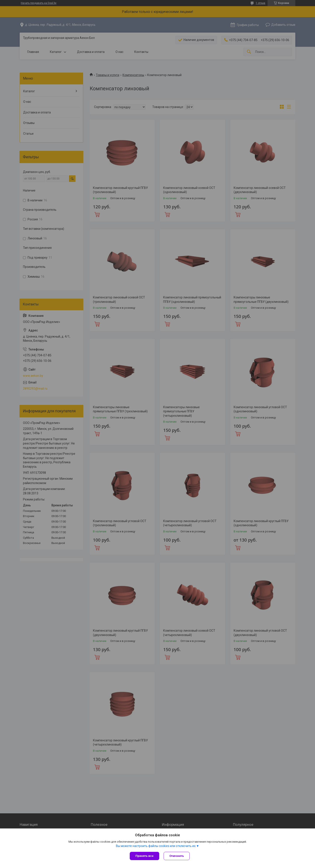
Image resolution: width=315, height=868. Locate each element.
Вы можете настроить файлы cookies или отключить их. (156, 846)
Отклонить (177, 856)
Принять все (144, 856)
